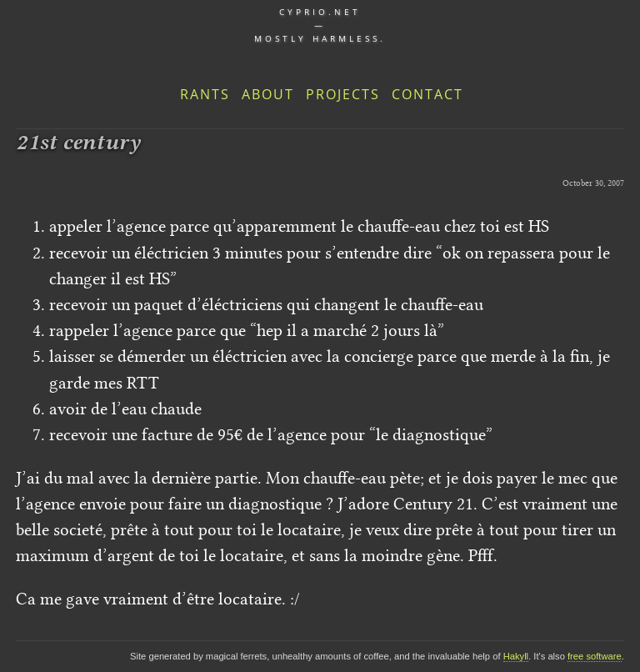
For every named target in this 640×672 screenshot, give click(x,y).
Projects (343, 94)
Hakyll (516, 656)
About (268, 94)
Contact (427, 94)
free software (595, 656)
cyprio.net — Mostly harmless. (320, 25)
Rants (205, 94)
